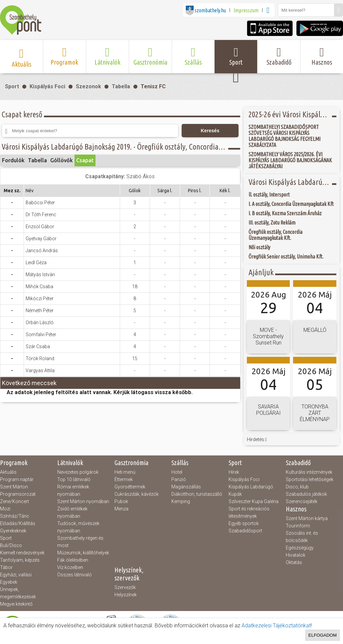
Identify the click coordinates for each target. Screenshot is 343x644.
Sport (12, 86)
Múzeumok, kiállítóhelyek (83, 553)
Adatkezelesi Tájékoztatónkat (276, 626)
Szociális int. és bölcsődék (302, 537)
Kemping (181, 501)
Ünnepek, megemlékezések (18, 593)
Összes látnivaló (75, 575)
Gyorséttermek (130, 487)
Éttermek (124, 479)
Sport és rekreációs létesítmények (249, 512)
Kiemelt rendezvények (22, 553)
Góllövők (62, 160)
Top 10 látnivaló (74, 479)
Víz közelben (70, 567)
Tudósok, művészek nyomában (78, 527)
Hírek (234, 472)
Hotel (177, 472)
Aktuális (8, 472)
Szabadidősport (245, 531)
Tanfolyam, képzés (20, 560)
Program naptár (17, 479)
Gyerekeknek (13, 531)
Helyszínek (126, 595)
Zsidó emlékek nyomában (72, 512)
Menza (121, 509)
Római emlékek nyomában (73, 490)
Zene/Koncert (14, 501)
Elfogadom (323, 635)
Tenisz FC (153, 86)
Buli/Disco (11, 545)
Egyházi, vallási (16, 575)
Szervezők (125, 587)
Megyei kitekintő (16, 604)
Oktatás (294, 562)
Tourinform (298, 526)
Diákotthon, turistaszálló (197, 494)
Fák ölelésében (73, 560)
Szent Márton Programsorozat (18, 490)
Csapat (85, 160)
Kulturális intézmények (309, 472)
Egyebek (9, 582)
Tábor (6, 567)
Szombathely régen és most (80, 542)
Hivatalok (296, 555)
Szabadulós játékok (306, 494)
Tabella (121, 86)
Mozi (5, 509)
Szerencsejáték (302, 501)
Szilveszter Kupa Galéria (254, 501)
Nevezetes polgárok (78, 472)
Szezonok (88, 86)
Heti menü (125, 472)
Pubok (121, 501)
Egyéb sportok (244, 523)
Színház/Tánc (15, 516)
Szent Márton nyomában (83, 501)
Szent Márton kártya (307, 518)
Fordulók (13, 160)
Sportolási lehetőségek (310, 479)
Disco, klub (297, 487)
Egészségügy (300, 548)
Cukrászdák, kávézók (137, 494)
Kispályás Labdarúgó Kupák (251, 490)
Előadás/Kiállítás (18, 523)
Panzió (179, 479)
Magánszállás (186, 487)
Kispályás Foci (47, 86)
